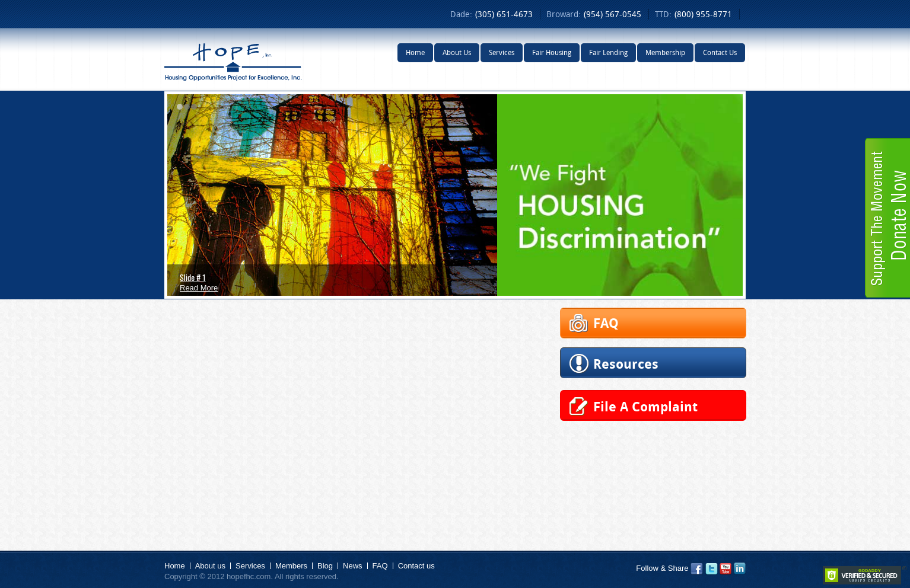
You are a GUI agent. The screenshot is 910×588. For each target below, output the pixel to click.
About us (210, 566)
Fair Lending (608, 52)
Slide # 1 (193, 277)
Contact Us (720, 52)
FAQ (380, 566)
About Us (457, 52)
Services (502, 52)
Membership (665, 52)
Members (291, 566)
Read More (199, 288)
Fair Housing (552, 52)
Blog (325, 566)
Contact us (416, 566)
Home (415, 52)
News (353, 566)
